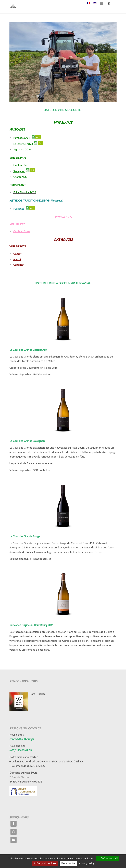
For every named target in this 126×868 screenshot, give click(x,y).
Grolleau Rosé (22, 231)
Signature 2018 (22, 150)
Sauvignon (19, 171)
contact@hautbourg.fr (22, 739)
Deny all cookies (45, 863)
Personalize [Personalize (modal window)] (68, 863)
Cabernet (19, 265)
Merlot (17, 259)
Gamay (17, 254)
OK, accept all (108, 858)
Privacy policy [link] (87, 863)
